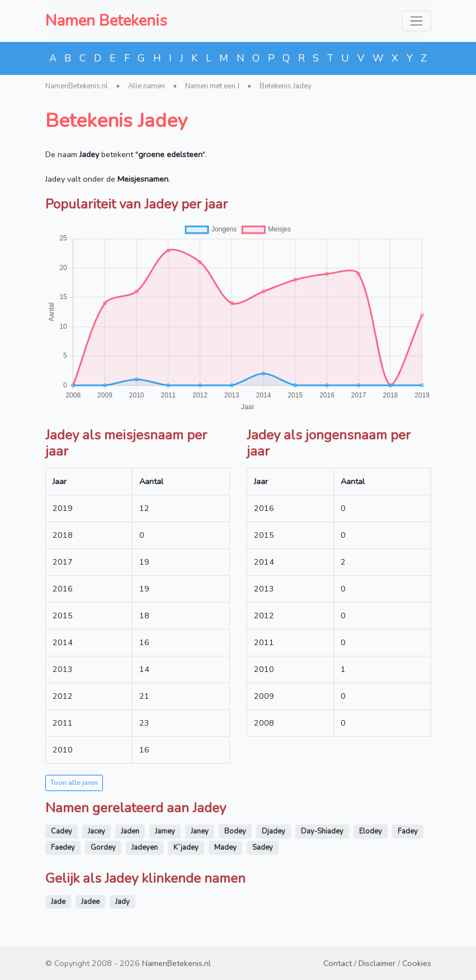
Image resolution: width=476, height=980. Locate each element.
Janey (200, 831)
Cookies (417, 963)
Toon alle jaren (74, 782)
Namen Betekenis (106, 21)
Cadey (62, 831)
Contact (338, 963)
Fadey (408, 831)
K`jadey (186, 848)
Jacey (96, 831)
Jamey (165, 831)
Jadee (90, 902)
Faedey (63, 848)
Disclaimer (377, 963)
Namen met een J (212, 86)
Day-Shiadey (322, 831)
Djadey (274, 831)
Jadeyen (145, 848)
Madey (225, 848)
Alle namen (147, 86)
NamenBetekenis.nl (77, 86)
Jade (58, 902)
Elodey (371, 831)
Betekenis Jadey (286, 86)
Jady (122, 902)
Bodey (235, 831)
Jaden (130, 831)
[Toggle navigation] (416, 21)
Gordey (103, 848)
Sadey (263, 848)
